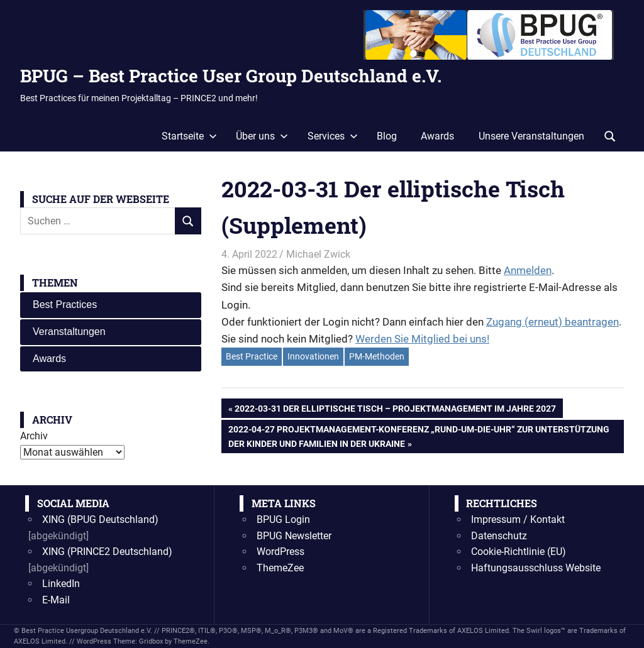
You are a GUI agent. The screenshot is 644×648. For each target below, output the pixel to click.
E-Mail (56, 600)
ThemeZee (280, 568)
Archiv (34, 436)
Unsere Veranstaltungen (531, 136)
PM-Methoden (377, 356)
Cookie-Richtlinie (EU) (519, 552)
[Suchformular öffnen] (610, 135)
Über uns (262, 136)
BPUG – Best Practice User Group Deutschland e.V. (231, 76)
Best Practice (252, 356)
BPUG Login (283, 519)
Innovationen (313, 356)
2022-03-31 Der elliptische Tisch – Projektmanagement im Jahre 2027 (395, 410)
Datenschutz (499, 536)
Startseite (189, 136)
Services (333, 136)
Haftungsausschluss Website (536, 568)
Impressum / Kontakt (518, 519)
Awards (437, 136)
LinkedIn (61, 584)
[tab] (111, 305)
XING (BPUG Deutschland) (100, 519)
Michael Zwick (318, 254)
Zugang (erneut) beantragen (552, 322)
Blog (387, 136)
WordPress (280, 552)
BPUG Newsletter (294, 536)
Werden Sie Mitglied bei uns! (422, 339)
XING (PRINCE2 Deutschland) (107, 552)
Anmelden (528, 270)
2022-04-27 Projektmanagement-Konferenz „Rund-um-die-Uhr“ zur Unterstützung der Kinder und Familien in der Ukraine (419, 435)
